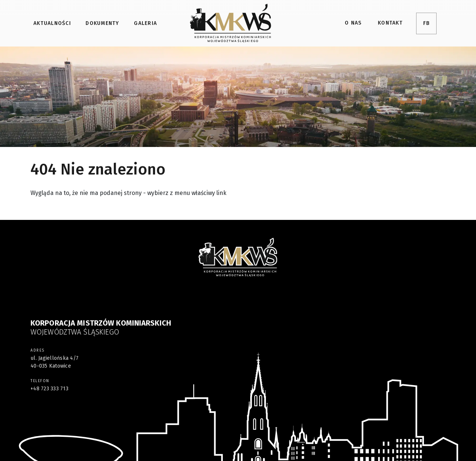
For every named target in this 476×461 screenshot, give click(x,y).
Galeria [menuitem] (145, 23)
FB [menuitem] (427, 23)
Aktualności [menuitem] (52, 23)
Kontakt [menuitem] (390, 23)
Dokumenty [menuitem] (102, 23)
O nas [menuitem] (353, 23)
